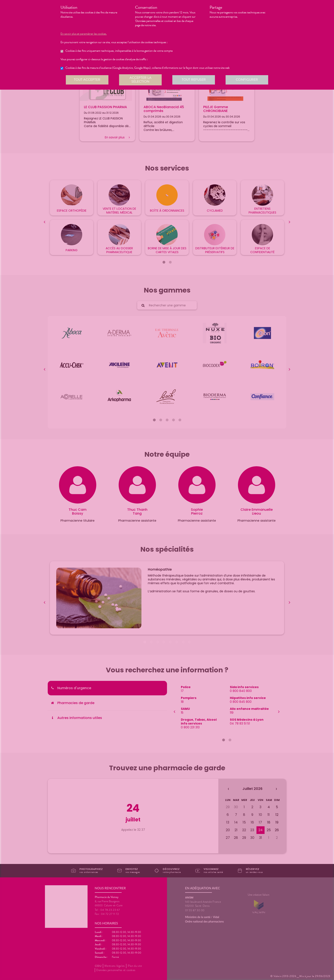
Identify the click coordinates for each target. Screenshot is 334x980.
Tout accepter (87, 80)
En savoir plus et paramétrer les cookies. (84, 34)
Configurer (247, 80)
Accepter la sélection (140, 80)
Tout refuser (194, 80)
